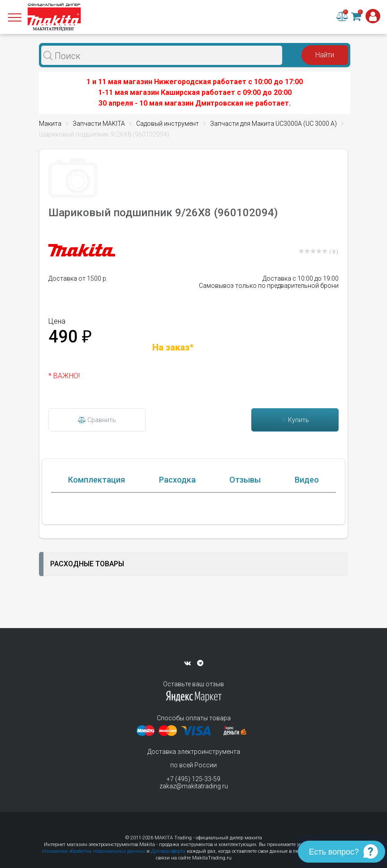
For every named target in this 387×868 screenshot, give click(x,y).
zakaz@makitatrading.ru (194, 786)
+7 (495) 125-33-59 (193, 779)
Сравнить (97, 420)
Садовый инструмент (168, 124)
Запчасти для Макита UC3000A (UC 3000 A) (273, 124)
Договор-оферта (168, 851)
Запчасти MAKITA (99, 124)
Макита (50, 124)
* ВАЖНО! (64, 376)
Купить (295, 420)
